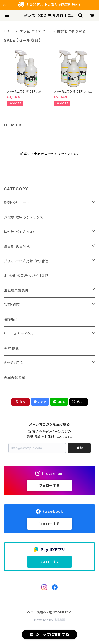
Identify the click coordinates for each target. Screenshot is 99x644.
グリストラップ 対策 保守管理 (26, 261)
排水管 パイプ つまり (34, 31)
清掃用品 (11, 319)
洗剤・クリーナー (16, 203)
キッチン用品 (14, 363)
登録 (79, 448)
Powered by (49, 620)
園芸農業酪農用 (16, 290)
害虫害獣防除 (14, 377)
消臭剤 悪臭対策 (17, 246)
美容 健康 (11, 348)
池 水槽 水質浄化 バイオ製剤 (26, 276)
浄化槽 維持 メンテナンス (23, 217)
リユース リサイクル (19, 334)
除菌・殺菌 (12, 305)
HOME (8, 31)
